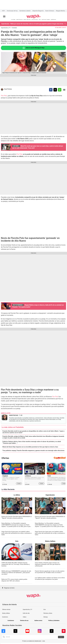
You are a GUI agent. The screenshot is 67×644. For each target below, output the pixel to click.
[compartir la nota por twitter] (55, 90)
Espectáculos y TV (6, 28)
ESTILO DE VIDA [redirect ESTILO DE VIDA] (35, 20)
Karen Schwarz (50, 11)
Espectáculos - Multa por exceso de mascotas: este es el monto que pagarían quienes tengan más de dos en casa (33, 24)
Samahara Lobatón (25, 11)
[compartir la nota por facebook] (51, 90)
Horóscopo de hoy (12, 11)
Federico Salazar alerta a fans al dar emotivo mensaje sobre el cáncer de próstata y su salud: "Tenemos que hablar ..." (32, 442)
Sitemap (45, 617)
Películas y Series (48, 613)
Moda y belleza (6, 613)
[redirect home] (33, 18)
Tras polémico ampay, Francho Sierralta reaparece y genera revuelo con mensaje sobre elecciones (33, 451)
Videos (25, 617)
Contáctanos (11, 621)
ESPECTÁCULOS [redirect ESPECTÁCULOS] (19, 20)
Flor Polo (4, 96)
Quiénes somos (38, 621)
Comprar (19, 483)
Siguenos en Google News (64, 90)
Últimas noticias (6, 609)
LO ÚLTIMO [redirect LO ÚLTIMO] (13, 20)
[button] (65, 24)
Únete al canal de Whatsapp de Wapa (33, 48)
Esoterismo (5, 617)
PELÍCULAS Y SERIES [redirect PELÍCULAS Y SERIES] (46, 20)
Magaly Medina (60, 11)
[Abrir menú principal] (4, 17)
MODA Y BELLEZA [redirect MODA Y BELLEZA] (27, 20)
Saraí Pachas (8, 89)
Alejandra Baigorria (38, 11)
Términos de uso (24, 621)
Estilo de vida (26, 613)
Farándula (14, 28)
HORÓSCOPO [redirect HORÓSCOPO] (53, 20)
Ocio (45, 609)
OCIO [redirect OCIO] (40, 20)
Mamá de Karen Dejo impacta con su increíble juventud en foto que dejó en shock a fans (30, 447)
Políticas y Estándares (54, 621)
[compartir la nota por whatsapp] (60, 90)
